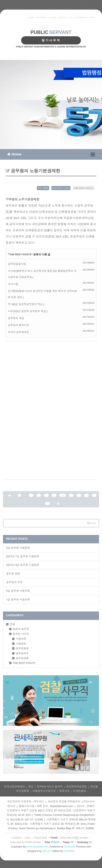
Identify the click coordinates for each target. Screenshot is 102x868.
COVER (53, 18)
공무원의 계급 (16, 318)
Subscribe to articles (74, 838)
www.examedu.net (37, 847)
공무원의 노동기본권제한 (35, 171)
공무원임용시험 (17, 264)
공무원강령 (22, 658)
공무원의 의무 (14, 582)
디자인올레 (79, 791)
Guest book (41, 838)
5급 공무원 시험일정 (18, 548)
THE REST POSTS (84, 188)
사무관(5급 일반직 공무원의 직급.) (28, 311)
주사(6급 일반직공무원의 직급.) (26, 304)
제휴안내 (64, 791)
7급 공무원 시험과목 (18, 600)
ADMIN (92, 18)
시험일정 (21, 644)
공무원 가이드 (21, 634)
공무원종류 (22, 648)
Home (14, 154)
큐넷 (31, 787)
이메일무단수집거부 (44, 791)
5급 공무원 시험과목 (18, 591)
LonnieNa (69, 851)
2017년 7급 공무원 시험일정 (23, 556)
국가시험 (13, 284)
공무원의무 (22, 653)
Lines (28, 838)
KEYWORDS (81, 18)
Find (91, 523)
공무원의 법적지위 (19, 325)
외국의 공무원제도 (19, 332)
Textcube (69, 847)
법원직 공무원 (21, 629)
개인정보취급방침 (76, 787)
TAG (71, 18)
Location (16, 838)
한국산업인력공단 (15, 787)
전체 (12, 624)
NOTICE (62, 18)
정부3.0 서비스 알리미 (50, 787)
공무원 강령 (13, 574)
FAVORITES (41, 18)
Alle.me (47, 851)
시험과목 (21, 639)
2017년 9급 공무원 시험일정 (23, 565)
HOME (31, 18)
